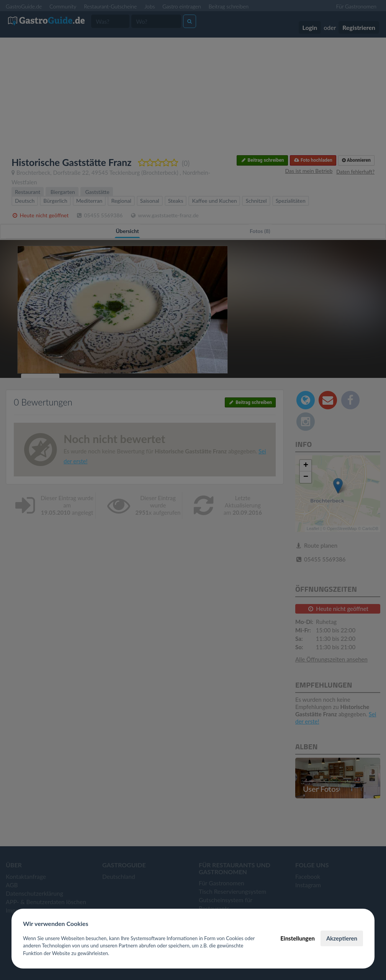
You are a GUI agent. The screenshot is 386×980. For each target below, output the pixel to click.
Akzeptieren (342, 938)
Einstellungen (298, 938)
